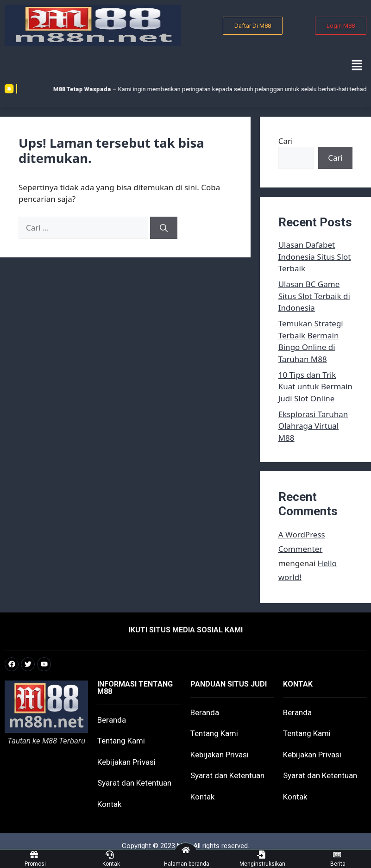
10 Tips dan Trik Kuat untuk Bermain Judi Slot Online (315, 387)
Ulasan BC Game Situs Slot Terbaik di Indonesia (314, 296)
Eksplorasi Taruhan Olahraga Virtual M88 (313, 426)
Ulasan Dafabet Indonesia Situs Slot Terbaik (315, 256)
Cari (286, 141)
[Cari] (164, 228)
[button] (357, 65)
